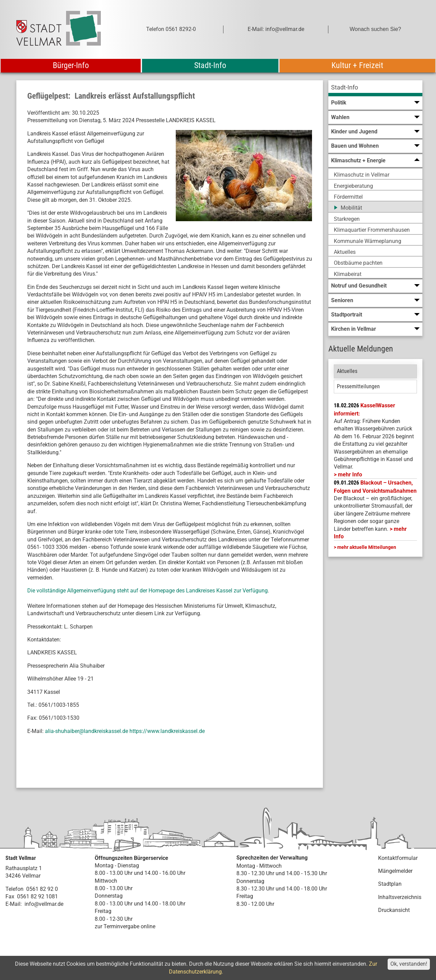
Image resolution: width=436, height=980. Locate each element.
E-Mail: (14, 904)
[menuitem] (375, 88)
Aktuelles (347, 371)
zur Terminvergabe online (125, 926)
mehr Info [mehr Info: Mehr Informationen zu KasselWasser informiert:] (350, 475)
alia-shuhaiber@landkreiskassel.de (87, 731)
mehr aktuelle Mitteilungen (367, 547)
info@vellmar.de (44, 904)
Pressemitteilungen (358, 386)
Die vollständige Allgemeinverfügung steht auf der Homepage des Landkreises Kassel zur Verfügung (147, 591)
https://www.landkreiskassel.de (167, 731)
